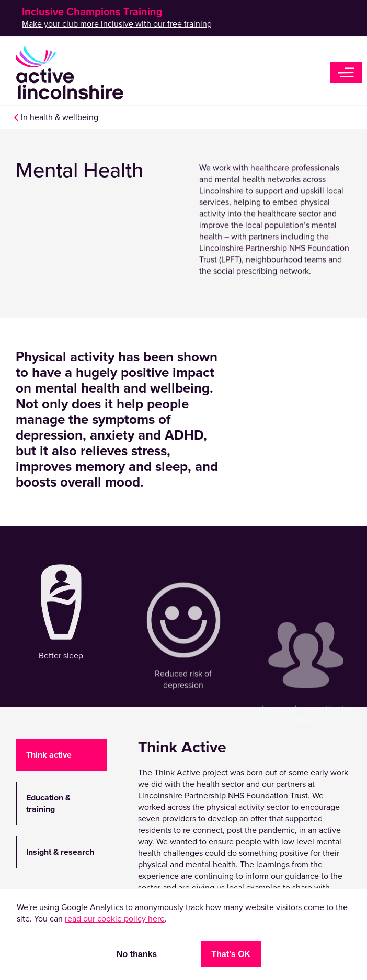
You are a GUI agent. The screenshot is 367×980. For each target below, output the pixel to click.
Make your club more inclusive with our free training (117, 24)
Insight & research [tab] (60, 852)
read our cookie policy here (115, 919)
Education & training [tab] (48, 804)
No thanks (137, 954)
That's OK (231, 954)
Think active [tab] (49, 755)
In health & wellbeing (60, 117)
